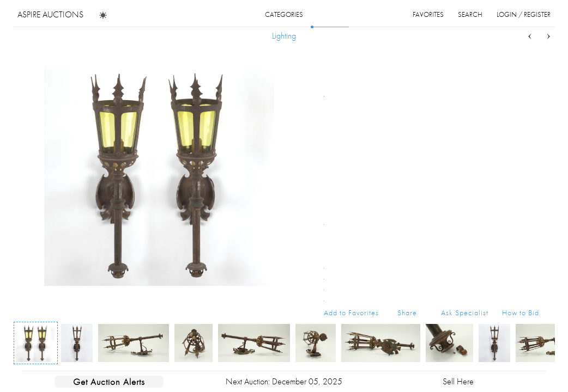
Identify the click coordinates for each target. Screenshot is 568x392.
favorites (428, 14)
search (470, 14)
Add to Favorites (351, 313)
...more (531, 111)
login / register (524, 14)
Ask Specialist (465, 313)
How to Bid (521, 313)
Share (407, 313)
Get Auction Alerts (109, 382)
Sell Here (458, 381)
